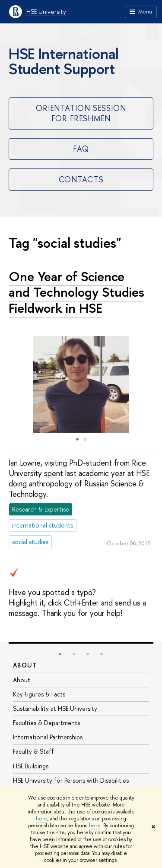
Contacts (81, 180)
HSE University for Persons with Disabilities (71, 780)
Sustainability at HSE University (55, 708)
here (42, 819)
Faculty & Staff (33, 751)
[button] (146, 385)
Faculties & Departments (46, 723)
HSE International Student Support (64, 61)
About (25, 665)
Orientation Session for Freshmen (81, 113)
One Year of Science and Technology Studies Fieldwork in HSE (76, 292)
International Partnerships (48, 737)
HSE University (46, 11)
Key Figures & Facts (39, 694)
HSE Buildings (31, 766)
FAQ (81, 149)
